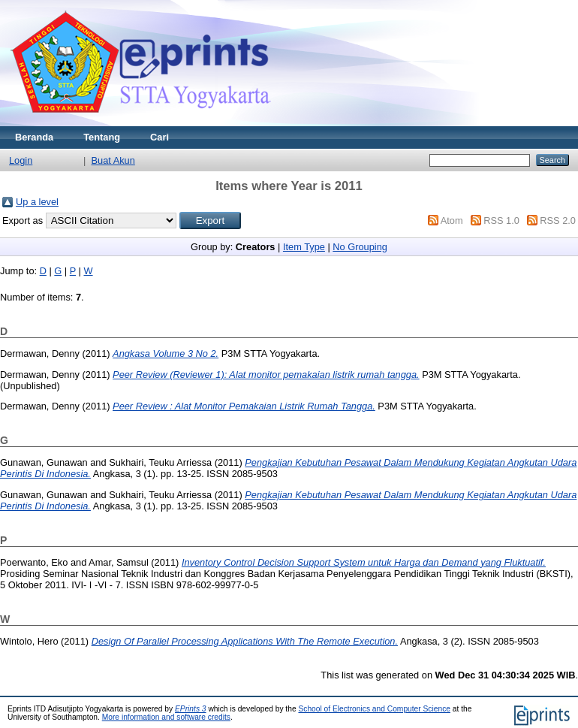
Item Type (304, 247)
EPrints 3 (191, 709)
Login (21, 160)
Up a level (37, 202)
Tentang (102, 137)
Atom (452, 221)
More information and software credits (166, 717)
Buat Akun (113, 160)
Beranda (34, 137)
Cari (160, 137)
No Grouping (360, 247)
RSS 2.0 (558, 221)
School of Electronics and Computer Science (374, 709)
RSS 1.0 (501, 221)
